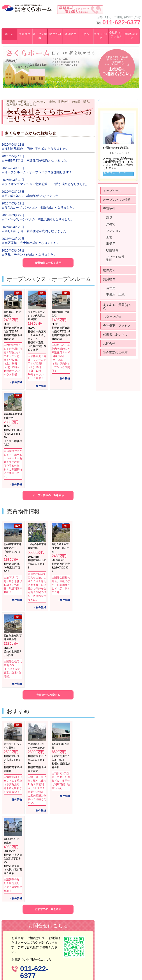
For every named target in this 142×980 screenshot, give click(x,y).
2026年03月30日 (13, 180)
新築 (109, 218)
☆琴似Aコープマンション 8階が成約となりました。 (39, 208)
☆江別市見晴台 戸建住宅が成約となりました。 (35, 149)
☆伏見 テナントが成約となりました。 (29, 255)
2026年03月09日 (13, 239)
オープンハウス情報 (117, 200)
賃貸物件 (70, 34)
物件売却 (55, 34)
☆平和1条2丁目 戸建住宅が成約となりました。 (35, 160)
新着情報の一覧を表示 (48, 263)
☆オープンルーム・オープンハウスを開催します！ (37, 172)
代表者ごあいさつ (115, 335)
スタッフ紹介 (101, 36)
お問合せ (109, 344)
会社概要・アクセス (117, 326)
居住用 (111, 288)
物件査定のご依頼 (115, 352)
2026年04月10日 (13, 168)
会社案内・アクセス (116, 34)
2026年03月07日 (13, 250)
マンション (114, 231)
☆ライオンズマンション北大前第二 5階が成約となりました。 (45, 184)
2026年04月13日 (13, 145)
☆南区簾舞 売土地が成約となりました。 (31, 243)
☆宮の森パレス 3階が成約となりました (30, 196)
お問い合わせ (132, 36)
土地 (109, 237)
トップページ (112, 191)
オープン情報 (40, 36)
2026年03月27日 (13, 192)
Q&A (86, 34)
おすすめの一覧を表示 (48, 909)
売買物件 (25, 34)
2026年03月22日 (13, 203)
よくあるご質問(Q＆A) (117, 306)
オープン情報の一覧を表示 (48, 495)
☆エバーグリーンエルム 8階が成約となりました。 (38, 219)
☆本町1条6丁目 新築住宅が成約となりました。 (35, 231)
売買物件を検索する (48, 695)
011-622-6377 (121, 22)
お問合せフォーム (115, 172)
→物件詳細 (16, 382)
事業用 (111, 244)
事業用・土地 (115, 294)
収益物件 (112, 250)
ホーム (9, 34)
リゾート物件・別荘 (117, 258)
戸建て (111, 224)
